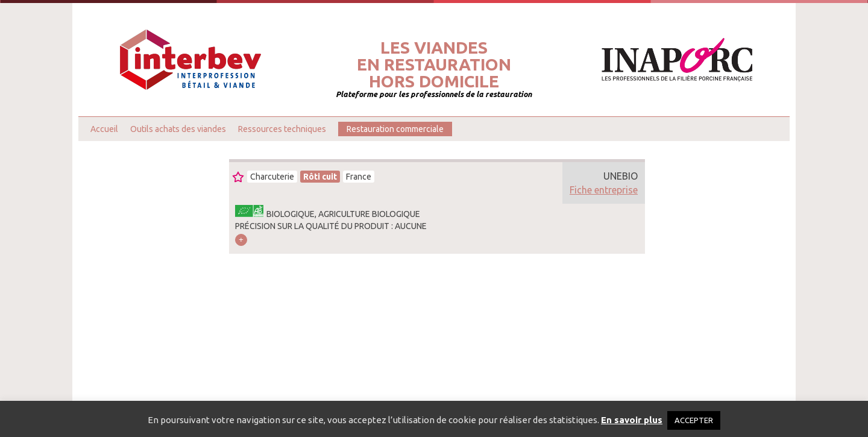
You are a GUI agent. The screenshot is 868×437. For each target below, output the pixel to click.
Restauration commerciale (395, 129)
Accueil (104, 129)
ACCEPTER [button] (694, 420)
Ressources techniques (282, 129)
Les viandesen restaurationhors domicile (434, 64)
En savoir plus (632, 420)
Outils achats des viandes (178, 129)
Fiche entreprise (604, 190)
